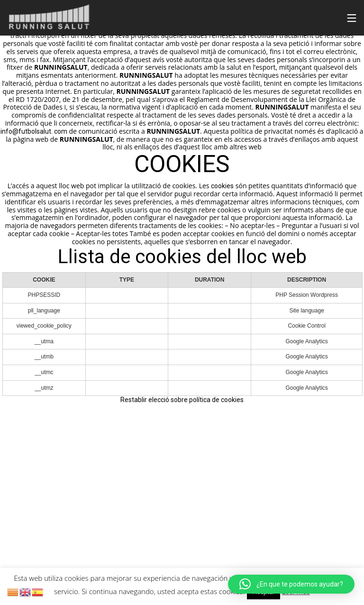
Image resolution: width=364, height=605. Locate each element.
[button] (291, 584)
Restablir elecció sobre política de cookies (182, 400)
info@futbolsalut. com (35, 131)
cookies (222, 186)
